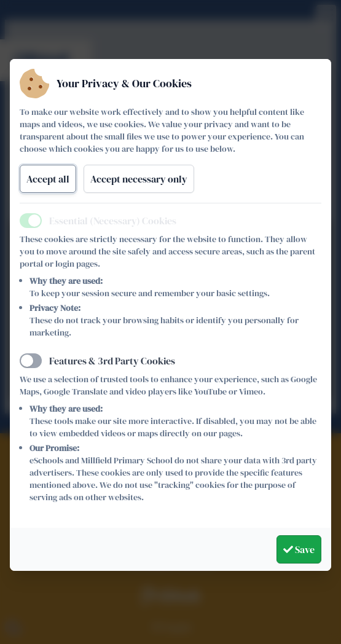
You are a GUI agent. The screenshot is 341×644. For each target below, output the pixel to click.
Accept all (48, 179)
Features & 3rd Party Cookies (112, 361)
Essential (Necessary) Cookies (113, 221)
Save (299, 549)
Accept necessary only (139, 179)
